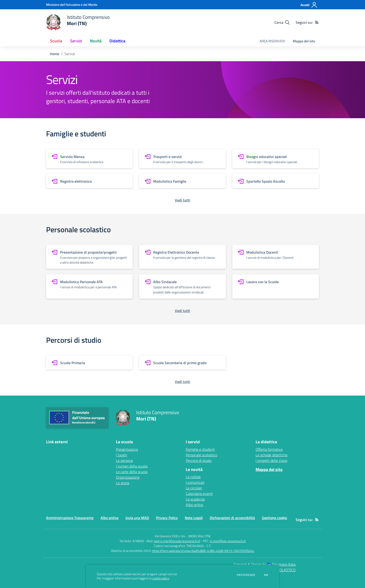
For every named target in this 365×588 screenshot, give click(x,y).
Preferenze (246, 575)
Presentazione (127, 449)
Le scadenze (195, 499)
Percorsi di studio (199, 460)
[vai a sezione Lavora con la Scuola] (276, 286)
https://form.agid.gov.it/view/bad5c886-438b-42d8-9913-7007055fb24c (203, 551)
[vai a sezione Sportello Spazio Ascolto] (276, 181)
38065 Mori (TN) (199, 536)
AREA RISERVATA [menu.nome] (272, 41)
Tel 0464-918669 (132, 541)
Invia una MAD (137, 518)
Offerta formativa (269, 449)
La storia (123, 483)
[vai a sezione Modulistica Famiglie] (182, 181)
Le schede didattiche (272, 455)
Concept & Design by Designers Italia (265, 564)
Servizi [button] (76, 41)
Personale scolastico (201, 455)
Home (54, 54)
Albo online (194, 505)
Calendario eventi (199, 494)
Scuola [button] (56, 41)
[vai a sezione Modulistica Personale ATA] (89, 286)
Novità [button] (96, 41)
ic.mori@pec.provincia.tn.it (228, 541)
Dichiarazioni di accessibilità (232, 518)
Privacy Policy (167, 518)
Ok (266, 575)
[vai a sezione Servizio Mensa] (89, 159)
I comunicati (195, 482)
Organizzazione (128, 477)
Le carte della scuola (132, 472)
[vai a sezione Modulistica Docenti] (276, 257)
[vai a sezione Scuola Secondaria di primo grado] (182, 362)
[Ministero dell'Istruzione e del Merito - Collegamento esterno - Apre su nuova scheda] (72, 5)
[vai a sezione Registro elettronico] (89, 181)
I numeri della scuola (132, 466)
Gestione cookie (274, 518)
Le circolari (194, 488)
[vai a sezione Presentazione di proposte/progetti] (89, 257)
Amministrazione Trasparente (70, 518)
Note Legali (194, 518)
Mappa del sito (304, 41)
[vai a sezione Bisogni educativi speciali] (276, 159)
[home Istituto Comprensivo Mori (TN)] (78, 22)
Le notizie (193, 477)
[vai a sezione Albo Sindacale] (182, 286)
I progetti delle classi (271, 460)
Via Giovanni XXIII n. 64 (170, 536)
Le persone (124, 460)
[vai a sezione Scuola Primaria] (89, 362)
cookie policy (161, 578)
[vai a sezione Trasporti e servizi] (182, 159)
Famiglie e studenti (200, 449)
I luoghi (122, 455)
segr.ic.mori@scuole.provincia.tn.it (177, 541)
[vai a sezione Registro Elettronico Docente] (182, 257)
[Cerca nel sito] (282, 22)
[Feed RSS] (317, 22)
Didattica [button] (117, 41)
